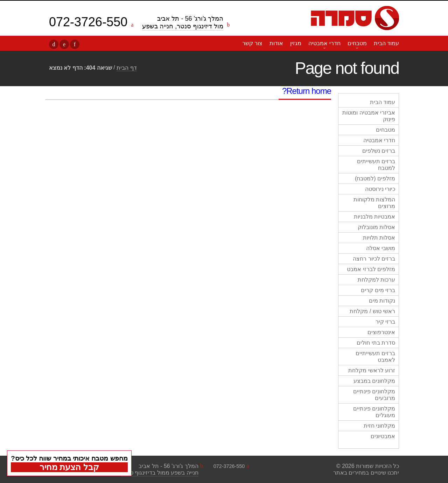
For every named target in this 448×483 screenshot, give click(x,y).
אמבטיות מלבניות (374, 217)
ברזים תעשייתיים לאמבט (375, 357)
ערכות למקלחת (376, 280)
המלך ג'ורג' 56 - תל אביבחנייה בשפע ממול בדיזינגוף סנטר (160, 469)
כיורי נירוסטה (380, 189)
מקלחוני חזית (379, 426)
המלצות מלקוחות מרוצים (374, 203)
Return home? (307, 91)
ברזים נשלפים (379, 151)
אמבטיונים (383, 436)
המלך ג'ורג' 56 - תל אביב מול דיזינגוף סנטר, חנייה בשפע (183, 22)
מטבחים (357, 43)
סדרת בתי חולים (376, 343)
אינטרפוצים (381, 332)
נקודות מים (382, 301)
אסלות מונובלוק (376, 227)
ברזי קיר (385, 322)
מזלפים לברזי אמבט (371, 269)
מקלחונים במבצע (374, 381)
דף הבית (127, 68)
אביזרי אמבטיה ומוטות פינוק (369, 116)
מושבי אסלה (381, 248)
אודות (276, 43)
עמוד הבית (386, 43)
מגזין (296, 43)
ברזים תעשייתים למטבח (376, 165)
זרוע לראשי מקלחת (372, 370)
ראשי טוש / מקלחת (372, 311)
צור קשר (252, 43)
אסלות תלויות (379, 238)
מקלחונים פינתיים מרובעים (374, 395)
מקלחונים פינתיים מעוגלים (374, 412)
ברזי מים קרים (378, 290)
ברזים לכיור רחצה (374, 259)
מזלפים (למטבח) (375, 178)
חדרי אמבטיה (324, 43)
